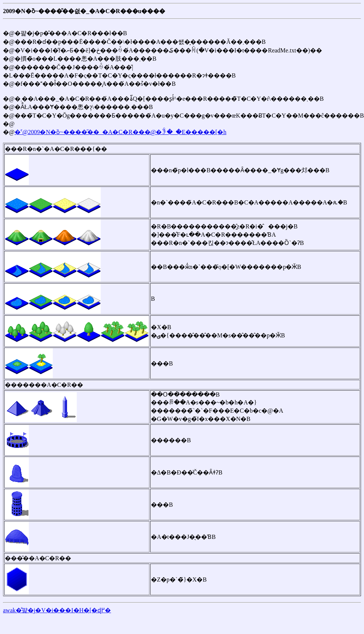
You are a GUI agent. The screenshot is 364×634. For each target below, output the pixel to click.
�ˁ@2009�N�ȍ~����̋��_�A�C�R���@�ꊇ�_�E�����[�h (121, 132)
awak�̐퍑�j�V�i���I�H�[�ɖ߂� (57, 610)
